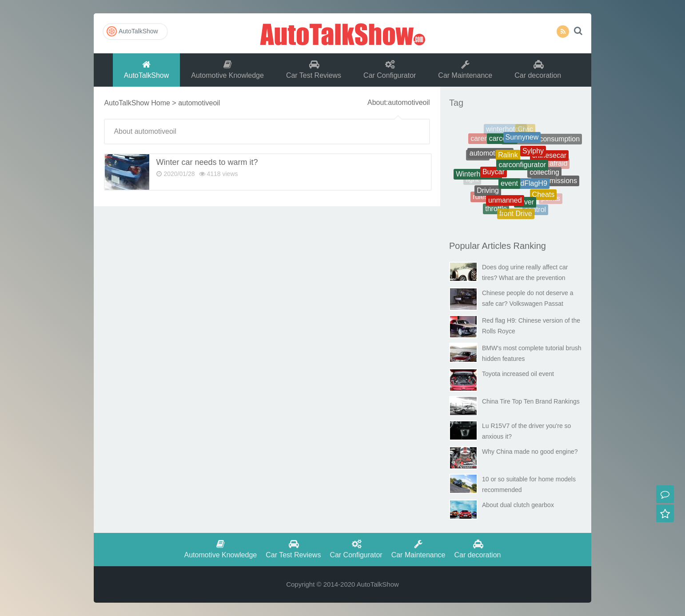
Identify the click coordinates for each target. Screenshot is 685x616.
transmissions (555, 182)
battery (552, 146)
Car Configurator (390, 70)
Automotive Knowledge (227, 70)
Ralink (508, 159)
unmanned (505, 203)
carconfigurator (522, 170)
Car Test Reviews (314, 70)
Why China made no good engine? (530, 452)
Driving (488, 193)
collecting (544, 176)
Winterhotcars (478, 176)
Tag (456, 103)
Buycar (494, 176)
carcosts (502, 142)
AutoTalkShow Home (137, 103)
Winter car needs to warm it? (207, 162)
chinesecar (549, 158)
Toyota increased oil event (518, 374)
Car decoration (538, 70)
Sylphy (533, 155)
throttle (496, 210)
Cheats (544, 197)
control (535, 211)
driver (525, 205)
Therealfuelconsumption (542, 141)
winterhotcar (505, 130)
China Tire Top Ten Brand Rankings (531, 401)
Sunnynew (522, 141)
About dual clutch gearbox (518, 505)
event (509, 188)
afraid (558, 164)
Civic (525, 130)
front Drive (516, 215)
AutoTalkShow (342, 33)
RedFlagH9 (529, 188)
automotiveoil (490, 157)
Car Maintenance (465, 70)
